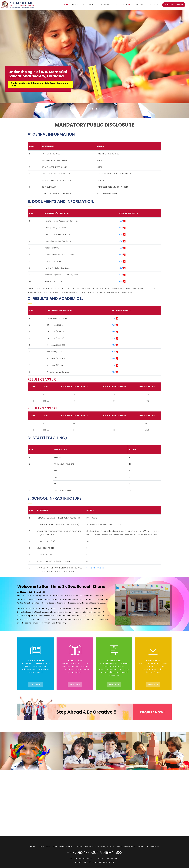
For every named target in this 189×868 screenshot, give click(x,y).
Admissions (115, 845)
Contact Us (153, 5)
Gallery (124, 5)
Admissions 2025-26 (174, 5)
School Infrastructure (95, 566)
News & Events (59, 845)
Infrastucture (78, 5)
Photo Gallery (85, 845)
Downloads (138, 5)
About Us (93, 5)
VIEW (122, 221)
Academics (106, 5)
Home (66, 5)
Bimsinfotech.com (103, 860)
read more (36, 682)
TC (116, 5)
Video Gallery (100, 845)
